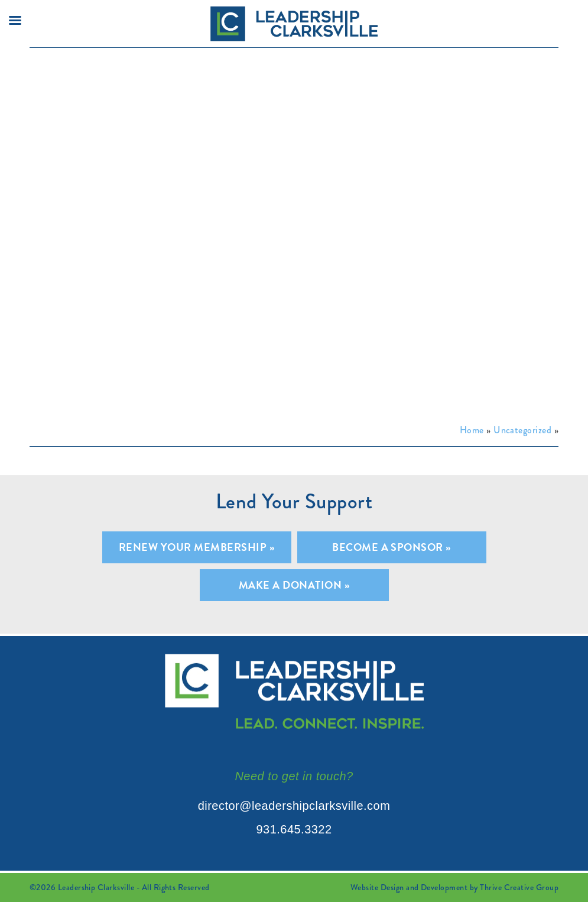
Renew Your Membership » (196, 547)
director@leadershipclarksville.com (294, 806)
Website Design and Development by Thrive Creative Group (454, 887)
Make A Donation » (294, 585)
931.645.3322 (294, 829)
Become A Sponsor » (392, 547)
